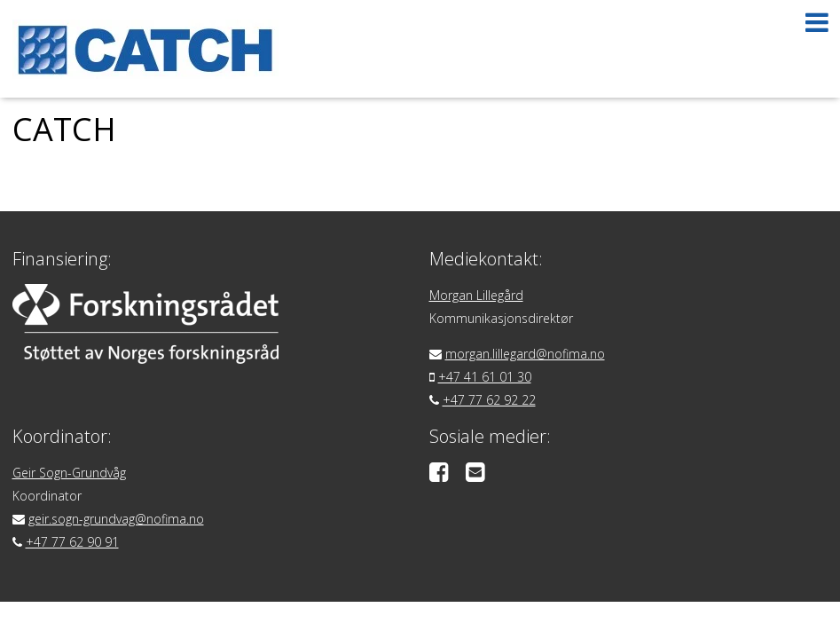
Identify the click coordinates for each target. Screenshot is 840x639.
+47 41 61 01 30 (485, 377)
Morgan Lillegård (476, 295)
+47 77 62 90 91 (72, 542)
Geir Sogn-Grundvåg (69, 473)
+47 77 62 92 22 (489, 400)
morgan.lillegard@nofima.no (525, 354)
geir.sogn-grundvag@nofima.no (116, 519)
